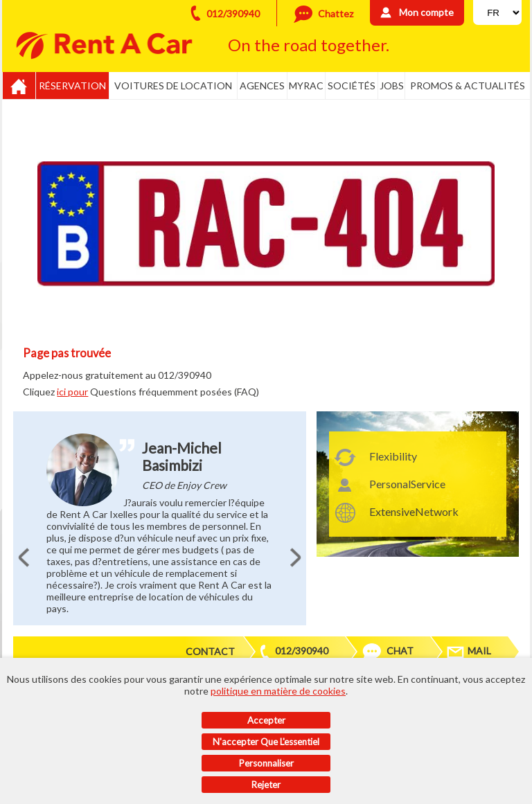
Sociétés (352, 86)
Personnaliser (266, 763)
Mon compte (426, 12)
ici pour (72, 392)
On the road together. (309, 45)
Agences (262, 86)
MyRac (306, 86)
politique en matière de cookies (278, 691)
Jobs (392, 86)
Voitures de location (173, 86)
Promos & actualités (468, 86)
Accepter (266, 720)
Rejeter (266, 785)
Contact (210, 651)
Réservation (72, 86)
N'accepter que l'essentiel (266, 742)
